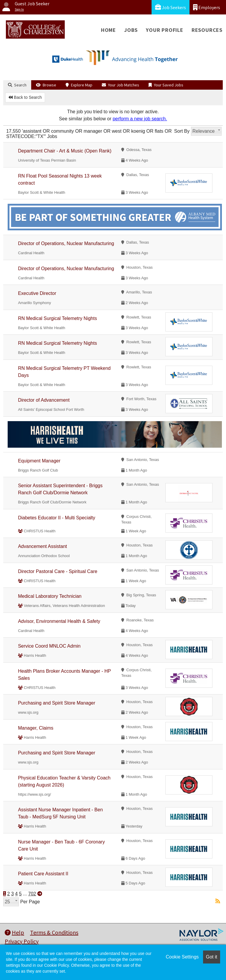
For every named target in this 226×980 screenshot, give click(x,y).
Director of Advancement (44, 400)
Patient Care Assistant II (43, 874)
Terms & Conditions (54, 932)
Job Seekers (171, 7)
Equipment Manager (39, 461)
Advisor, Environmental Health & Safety (59, 621)
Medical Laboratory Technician (50, 596)
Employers (207, 7)
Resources (207, 30)
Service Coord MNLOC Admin (49, 646)
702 (32, 894)
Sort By (182, 131)
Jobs (131, 30)
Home (108, 30)
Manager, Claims (36, 728)
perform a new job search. (140, 119)
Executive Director (37, 293)
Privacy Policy (22, 941)
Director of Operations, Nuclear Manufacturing (66, 243)
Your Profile (165, 30)
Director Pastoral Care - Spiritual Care (58, 571)
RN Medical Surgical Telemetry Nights (57, 318)
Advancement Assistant (42, 546)
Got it (212, 957)
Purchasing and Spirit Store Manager (56, 703)
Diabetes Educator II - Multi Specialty (56, 518)
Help (14, 932)
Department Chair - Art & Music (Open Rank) (65, 151)
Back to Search (25, 97)
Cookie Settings (182, 957)
